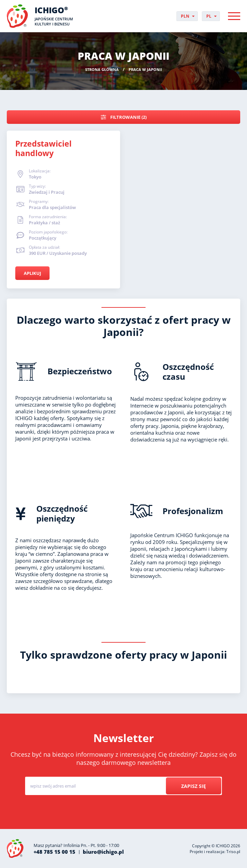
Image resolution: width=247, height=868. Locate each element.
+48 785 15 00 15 (54, 852)
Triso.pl (233, 852)
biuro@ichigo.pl (103, 852)
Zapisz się (194, 786)
